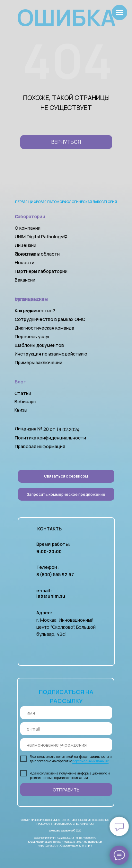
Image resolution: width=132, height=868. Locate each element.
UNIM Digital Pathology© (41, 237)
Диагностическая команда (44, 328)
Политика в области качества (37, 254)
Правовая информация (40, 446)
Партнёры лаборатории (41, 271)
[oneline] (66, 745)
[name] (66, 713)
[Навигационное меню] (119, 12)
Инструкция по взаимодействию (51, 354)
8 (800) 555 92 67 (55, 574)
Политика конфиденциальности (50, 438)
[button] (66, 494)
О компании (28, 228)
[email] (66, 729)
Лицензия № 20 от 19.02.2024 (47, 429)
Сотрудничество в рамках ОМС (50, 319)
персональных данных (90, 761)
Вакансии (25, 280)
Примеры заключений (39, 362)
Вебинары (25, 401)
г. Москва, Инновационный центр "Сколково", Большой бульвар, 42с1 (66, 627)
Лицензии (26, 245)
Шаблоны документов (40, 345)
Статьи (23, 393)
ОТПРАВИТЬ (66, 790)
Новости (25, 262)
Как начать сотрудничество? (35, 311)
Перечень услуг (32, 336)
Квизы (21, 410)
